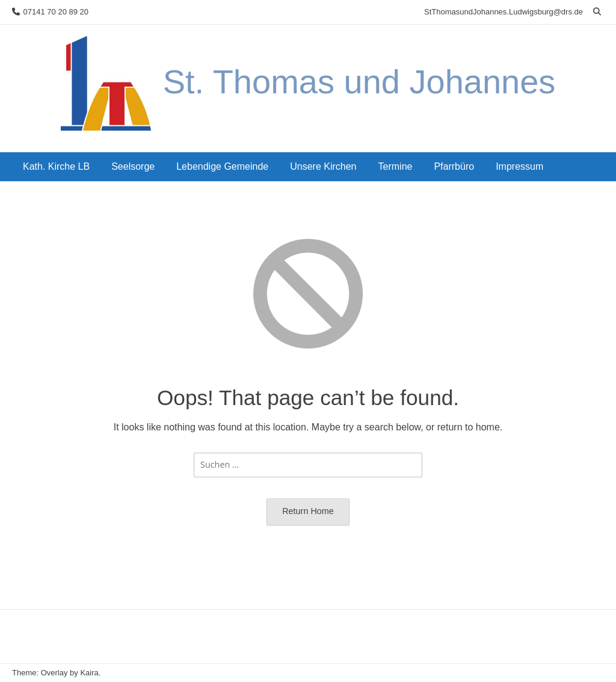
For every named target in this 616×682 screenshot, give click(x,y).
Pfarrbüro (454, 166)
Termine (396, 166)
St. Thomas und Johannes (359, 82)
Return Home (308, 511)
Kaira (89, 673)
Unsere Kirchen (323, 166)
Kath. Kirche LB (56, 166)
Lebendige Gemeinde (222, 166)
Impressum (519, 166)
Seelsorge (133, 166)
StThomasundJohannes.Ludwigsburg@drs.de (504, 12)
